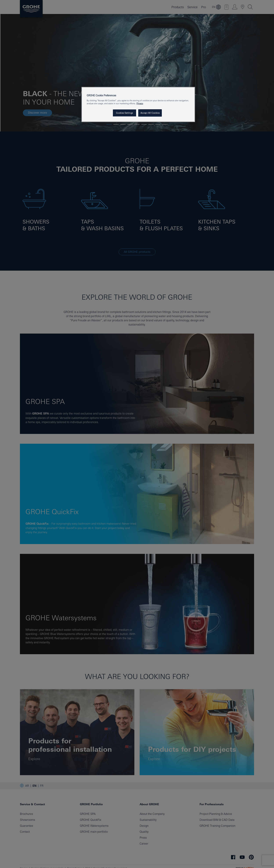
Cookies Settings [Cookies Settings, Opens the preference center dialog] (125, 113)
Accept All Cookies (150, 113)
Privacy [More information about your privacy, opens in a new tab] (140, 103)
